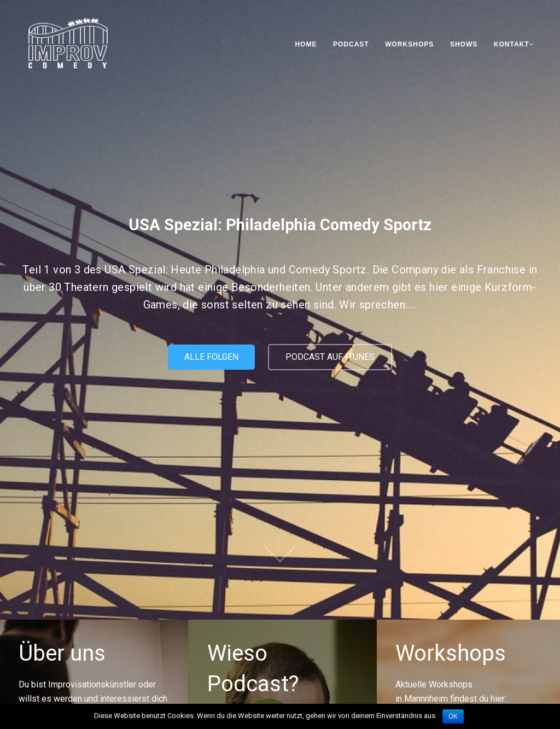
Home (306, 44)
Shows (464, 44)
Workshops (409, 44)
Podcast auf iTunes (330, 357)
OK (453, 716)
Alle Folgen (211, 357)
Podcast (351, 44)
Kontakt (514, 45)
